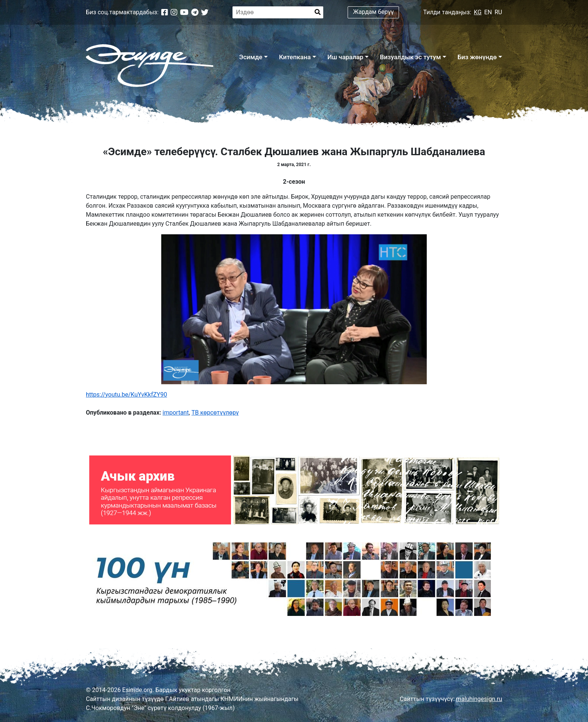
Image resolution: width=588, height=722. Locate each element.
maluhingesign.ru (479, 699)
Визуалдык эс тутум (410, 57)
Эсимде (250, 57)
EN (488, 12)
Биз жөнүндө (477, 57)
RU (498, 12)
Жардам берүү (374, 12)
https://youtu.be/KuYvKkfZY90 (126, 395)
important (176, 413)
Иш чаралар (345, 57)
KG (478, 12)
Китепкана (295, 57)
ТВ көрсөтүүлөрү (215, 413)
